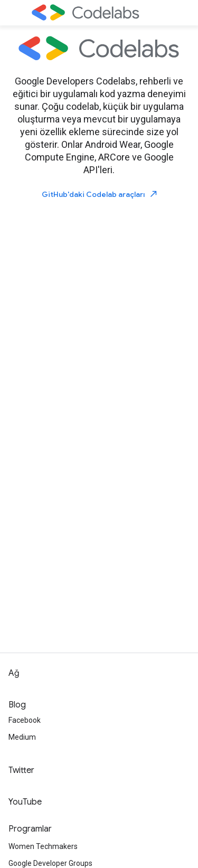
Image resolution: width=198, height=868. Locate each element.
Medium (22, 737)
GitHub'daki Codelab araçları (100, 194)
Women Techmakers (43, 846)
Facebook (25, 720)
